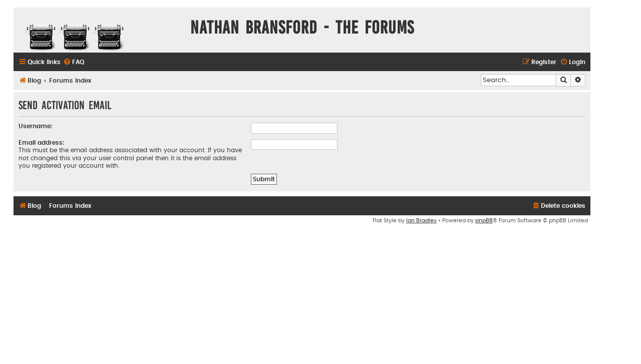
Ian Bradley (421, 221)
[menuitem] (74, 62)
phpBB (484, 221)
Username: (36, 126)
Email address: (42, 143)
